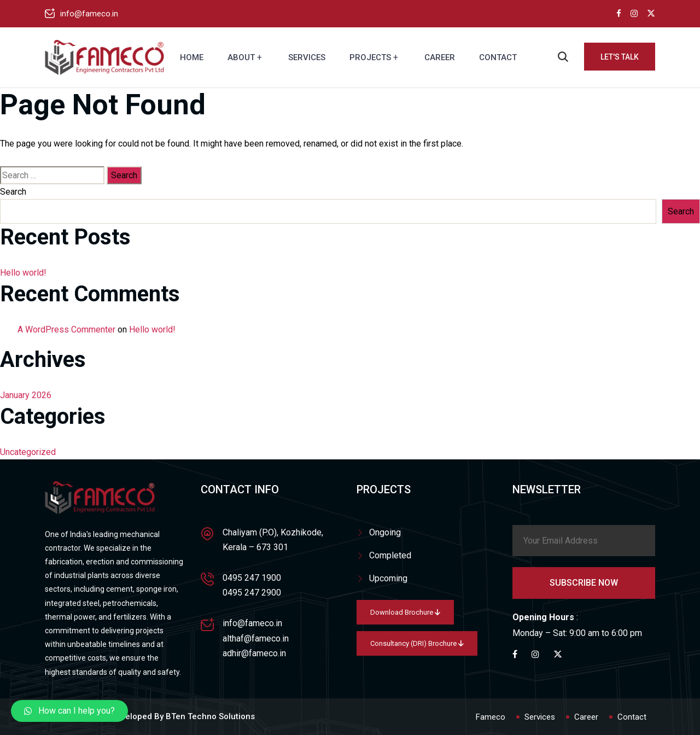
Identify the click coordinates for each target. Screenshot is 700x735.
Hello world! (23, 273)
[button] (69, 711)
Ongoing (385, 532)
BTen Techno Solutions (210, 716)
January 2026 (26, 395)
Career (440, 57)
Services (307, 57)
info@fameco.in (89, 14)
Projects (370, 57)
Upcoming (388, 578)
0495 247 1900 (252, 578)
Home (192, 57)
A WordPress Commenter (66, 329)
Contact (498, 57)
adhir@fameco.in (254, 653)
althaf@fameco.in (256, 638)
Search (13, 192)
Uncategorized (28, 452)
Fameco (491, 717)
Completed (390, 555)
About (241, 57)
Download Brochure (405, 612)
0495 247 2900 (252, 593)
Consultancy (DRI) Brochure (417, 643)
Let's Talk (620, 57)
